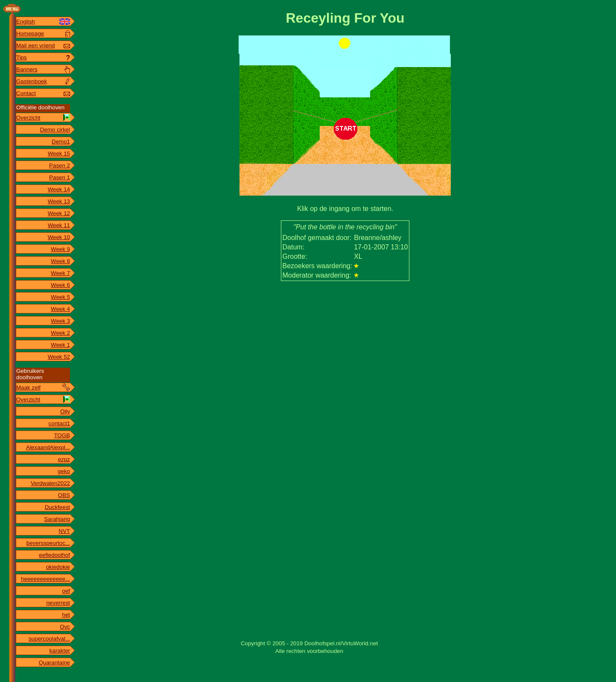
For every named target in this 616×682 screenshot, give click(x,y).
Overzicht (28, 118)
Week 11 (59, 225)
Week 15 (59, 154)
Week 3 (60, 321)
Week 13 (59, 201)
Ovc (65, 627)
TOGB (62, 435)
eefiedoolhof (54, 555)
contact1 (59, 423)
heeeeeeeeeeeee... (45, 579)
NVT (64, 531)
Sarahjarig (57, 519)
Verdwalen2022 (50, 483)
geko (64, 471)
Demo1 (61, 142)
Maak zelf (28, 388)
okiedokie (58, 567)
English (26, 22)
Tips (22, 57)
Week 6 (60, 285)
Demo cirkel (55, 130)
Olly (65, 411)
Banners (27, 69)
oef (66, 591)
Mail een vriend (35, 45)
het (66, 615)
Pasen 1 (60, 177)
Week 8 (60, 261)
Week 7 (60, 273)
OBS (64, 495)
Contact (26, 93)
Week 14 (59, 189)
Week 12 (59, 213)
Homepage (30, 34)
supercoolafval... (49, 639)
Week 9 (60, 249)
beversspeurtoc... (48, 543)
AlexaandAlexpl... (48, 447)
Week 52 (59, 357)
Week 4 (60, 309)
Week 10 (59, 237)
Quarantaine (54, 663)
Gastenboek (32, 81)
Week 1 (60, 345)
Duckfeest (57, 507)
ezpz (64, 459)
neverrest (58, 603)
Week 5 (60, 297)
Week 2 (60, 333)
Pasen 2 (60, 165)
